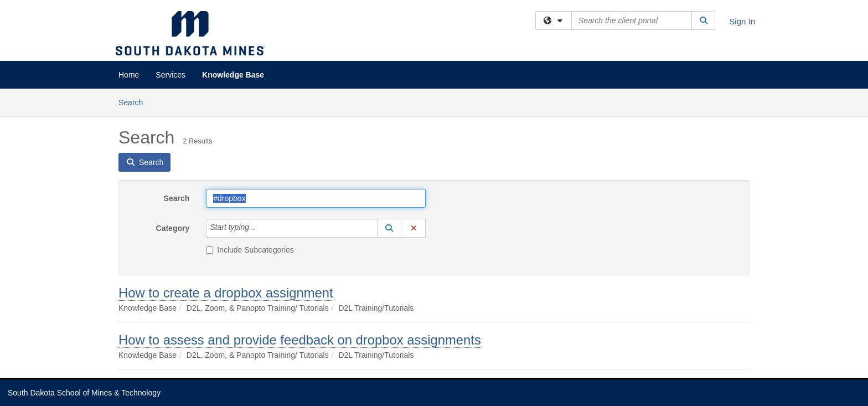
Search (135, 102)
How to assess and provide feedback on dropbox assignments (300, 340)
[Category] (262, 228)
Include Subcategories (250, 250)
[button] (389, 228)
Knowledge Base (233, 75)
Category (173, 228)
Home (129, 75)
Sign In (742, 21)
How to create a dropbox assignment (226, 293)
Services (170, 75)
